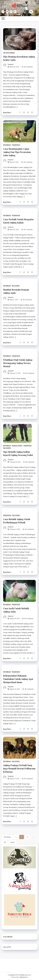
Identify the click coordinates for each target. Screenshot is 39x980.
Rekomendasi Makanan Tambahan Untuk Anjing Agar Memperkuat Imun (18, 679)
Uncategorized (9, 53)
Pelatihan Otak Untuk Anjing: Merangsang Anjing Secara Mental (18, 363)
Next (12, 842)
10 (5, 842)
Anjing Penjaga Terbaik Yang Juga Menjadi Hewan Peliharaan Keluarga (19, 768)
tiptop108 (7, 947)
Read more (7, 113)
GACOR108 (8, 937)
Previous (7, 837)
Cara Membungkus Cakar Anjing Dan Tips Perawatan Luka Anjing (17, 152)
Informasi (7, 145)
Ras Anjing (16, 286)
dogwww (11, 64)
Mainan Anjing (17, 446)
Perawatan (16, 145)
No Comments (28, 67)
